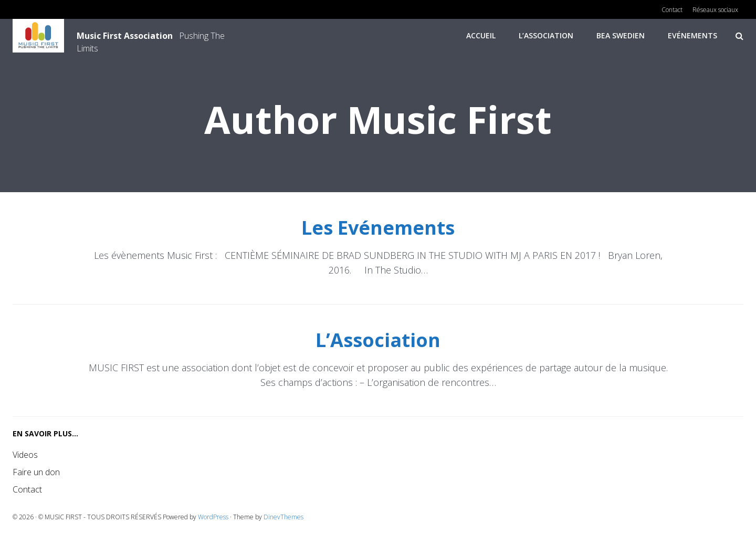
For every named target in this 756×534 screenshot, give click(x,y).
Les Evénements (378, 228)
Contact (27, 489)
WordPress (213, 517)
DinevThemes (283, 517)
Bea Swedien (621, 35)
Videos (25, 455)
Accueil (481, 35)
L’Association (546, 35)
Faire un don (36, 472)
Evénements (692, 35)
